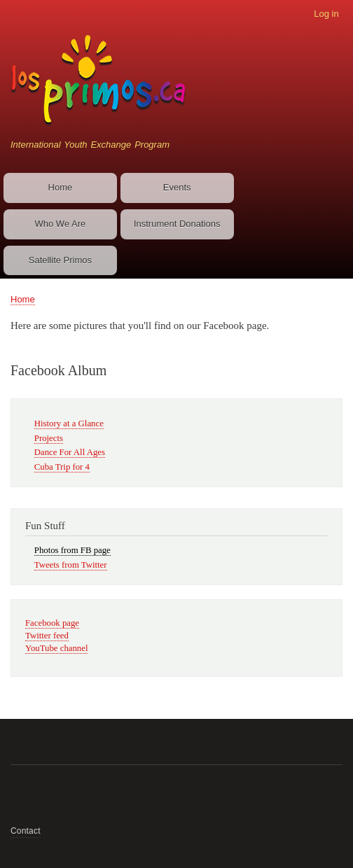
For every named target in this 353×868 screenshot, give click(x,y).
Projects (49, 438)
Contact (26, 831)
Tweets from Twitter (71, 565)
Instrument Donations (177, 224)
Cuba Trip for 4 (62, 467)
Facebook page (52, 623)
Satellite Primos (60, 260)
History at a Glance (69, 423)
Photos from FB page (72, 550)
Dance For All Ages (70, 452)
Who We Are (61, 224)
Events (177, 187)
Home (61, 187)
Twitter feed (47, 636)
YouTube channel (56, 648)
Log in (326, 14)
